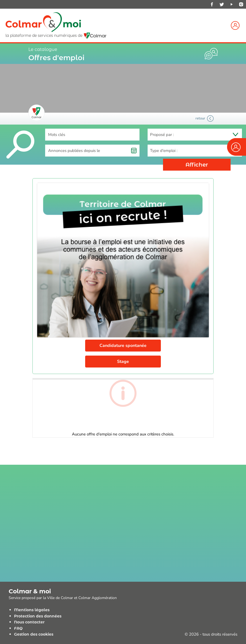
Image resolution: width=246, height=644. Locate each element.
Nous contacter (29, 622)
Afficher (197, 165)
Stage (123, 362)
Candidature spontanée (123, 346)
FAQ (18, 628)
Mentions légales (32, 610)
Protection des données (38, 616)
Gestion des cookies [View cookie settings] (34, 634)
